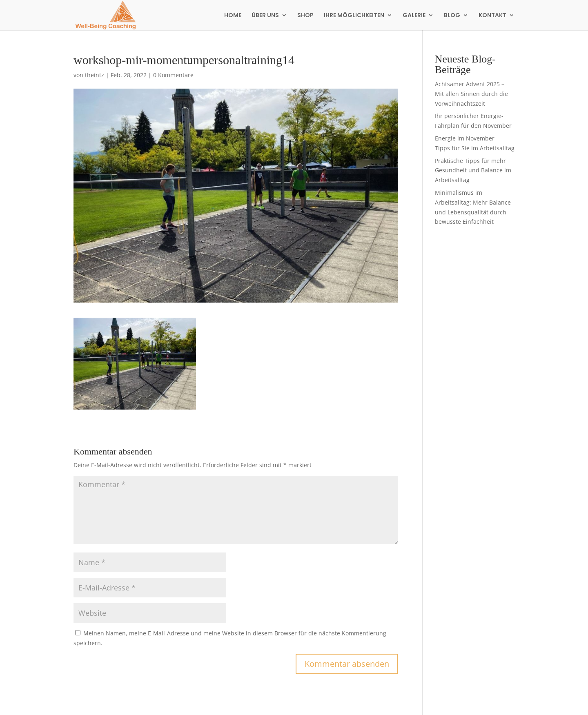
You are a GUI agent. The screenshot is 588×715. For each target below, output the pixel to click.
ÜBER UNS (265, 16)
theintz (95, 75)
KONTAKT (492, 16)
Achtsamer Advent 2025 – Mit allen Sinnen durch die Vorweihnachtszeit (471, 94)
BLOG (452, 16)
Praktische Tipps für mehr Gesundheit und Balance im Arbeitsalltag (473, 170)
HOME (233, 16)
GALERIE (414, 16)
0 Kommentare (173, 75)
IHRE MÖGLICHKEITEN (354, 16)
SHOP (305, 16)
